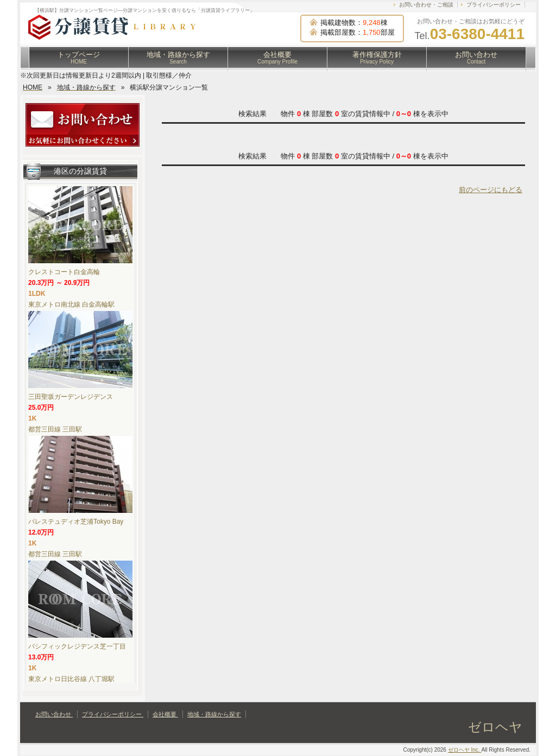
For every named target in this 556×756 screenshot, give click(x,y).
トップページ (79, 58)
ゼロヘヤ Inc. (465, 750)
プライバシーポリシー (494, 5)
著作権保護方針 (377, 58)
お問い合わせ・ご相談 (426, 5)
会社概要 (277, 58)
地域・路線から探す (178, 58)
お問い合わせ (476, 58)
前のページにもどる (491, 190)
